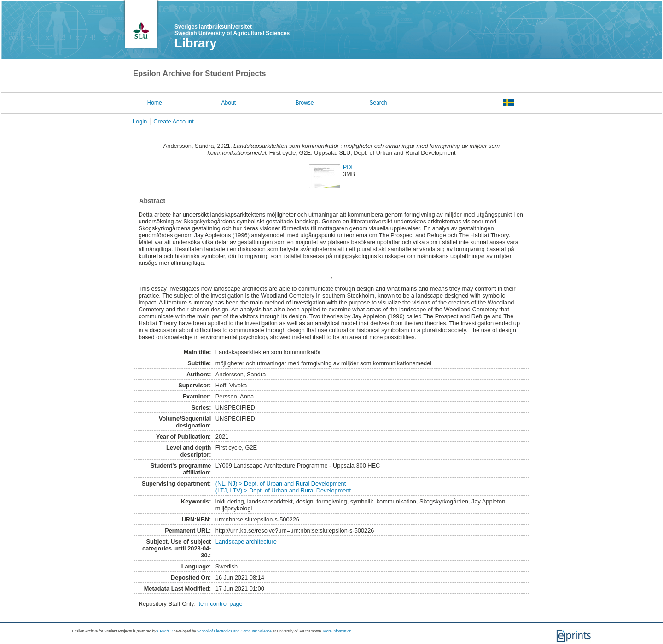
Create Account (174, 121)
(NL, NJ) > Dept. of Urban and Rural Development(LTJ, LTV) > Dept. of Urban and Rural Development (283, 487)
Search (378, 103)
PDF (349, 167)
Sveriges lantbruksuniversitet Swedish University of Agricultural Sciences (232, 30)
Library (196, 43)
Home (155, 103)
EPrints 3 (165, 631)
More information (337, 631)
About (229, 103)
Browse (305, 103)
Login (140, 121)
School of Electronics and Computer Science (234, 631)
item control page (220, 604)
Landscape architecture (246, 542)
